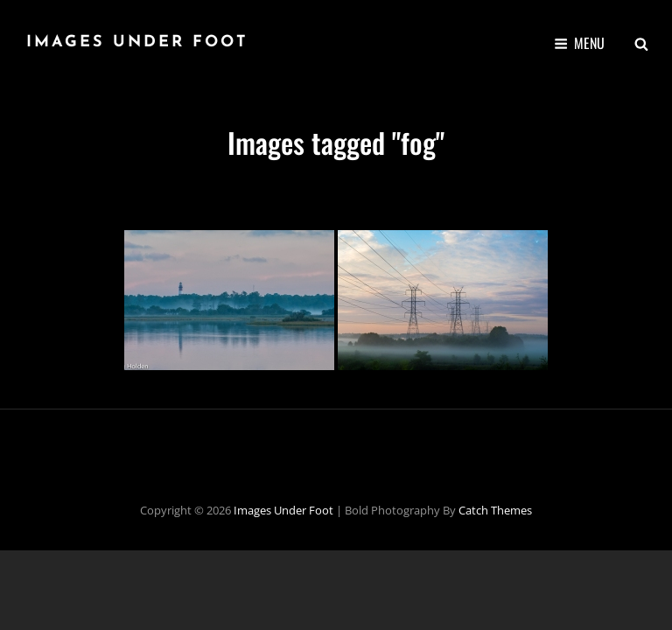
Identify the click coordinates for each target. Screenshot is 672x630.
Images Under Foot (137, 42)
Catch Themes (495, 510)
